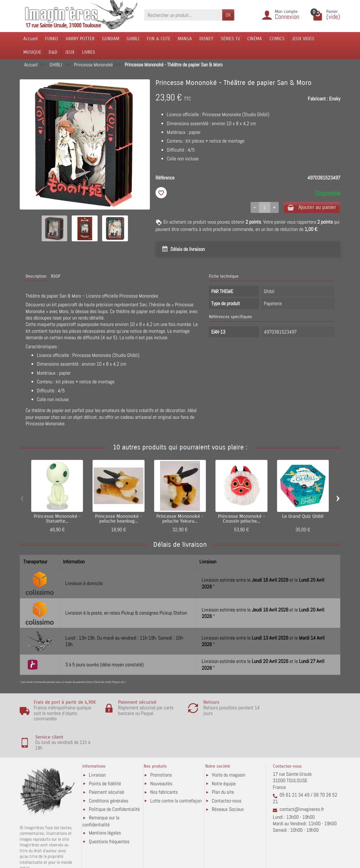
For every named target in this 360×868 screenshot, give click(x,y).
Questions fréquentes (109, 818)
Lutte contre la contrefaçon (176, 777)
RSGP (56, 276)
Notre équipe (224, 760)
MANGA (185, 39)
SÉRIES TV (230, 39)
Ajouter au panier (310, 207)
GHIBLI (133, 39)
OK (228, 15)
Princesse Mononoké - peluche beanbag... (119, 519)
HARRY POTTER (80, 39)
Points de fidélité (105, 760)
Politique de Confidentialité (114, 785)
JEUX (70, 52)
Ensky (335, 99)
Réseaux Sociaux (228, 785)
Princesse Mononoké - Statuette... (57, 519)
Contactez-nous (227, 777)
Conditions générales (109, 777)
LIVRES (89, 52)
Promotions (161, 751)
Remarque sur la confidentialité (101, 797)
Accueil (31, 39)
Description (36, 276)
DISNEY (206, 39)
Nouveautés (161, 760)
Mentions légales (105, 809)
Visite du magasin (229, 751)
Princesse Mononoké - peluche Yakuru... (180, 519)
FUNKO (52, 39)
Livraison (97, 751)
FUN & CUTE (159, 39)
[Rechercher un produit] (183, 15)
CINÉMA (255, 39)
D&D (53, 52)
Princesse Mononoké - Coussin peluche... (241, 519)
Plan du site (223, 768)
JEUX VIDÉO (303, 39)
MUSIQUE (32, 52)
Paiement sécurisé (106, 768)
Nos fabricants (164, 768)
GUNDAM (111, 39)
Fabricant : (318, 99)
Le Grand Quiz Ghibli (303, 517)
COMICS (277, 39)
